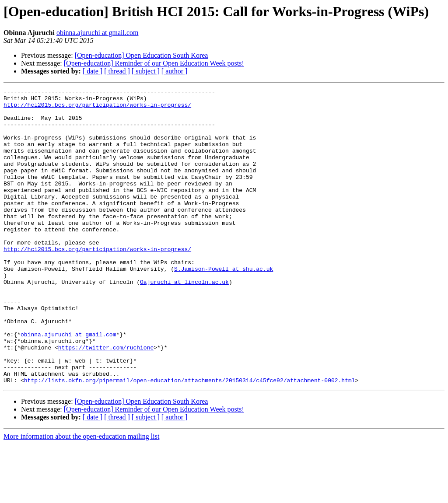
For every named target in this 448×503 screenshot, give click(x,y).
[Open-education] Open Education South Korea (142, 55)
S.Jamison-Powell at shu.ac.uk (224, 305)
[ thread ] (117, 71)
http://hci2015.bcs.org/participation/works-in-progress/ (97, 108)
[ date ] (93, 71)
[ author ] (175, 71)
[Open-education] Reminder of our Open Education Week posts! (154, 63)
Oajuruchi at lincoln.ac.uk (184, 321)
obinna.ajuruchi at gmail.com (98, 33)
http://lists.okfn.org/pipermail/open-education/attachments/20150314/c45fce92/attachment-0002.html (190, 439)
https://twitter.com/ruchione (106, 400)
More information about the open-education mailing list (81, 495)
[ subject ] (146, 71)
